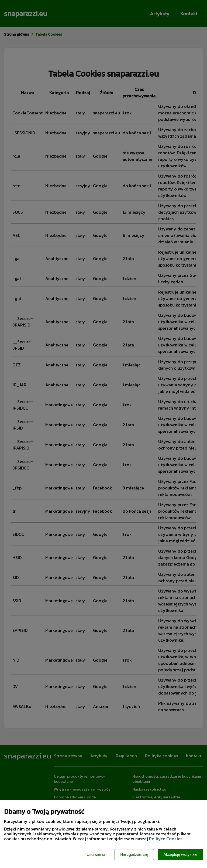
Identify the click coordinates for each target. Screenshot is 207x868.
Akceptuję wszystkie (180, 855)
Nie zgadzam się (134, 855)
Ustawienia (96, 855)
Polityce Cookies (166, 839)
